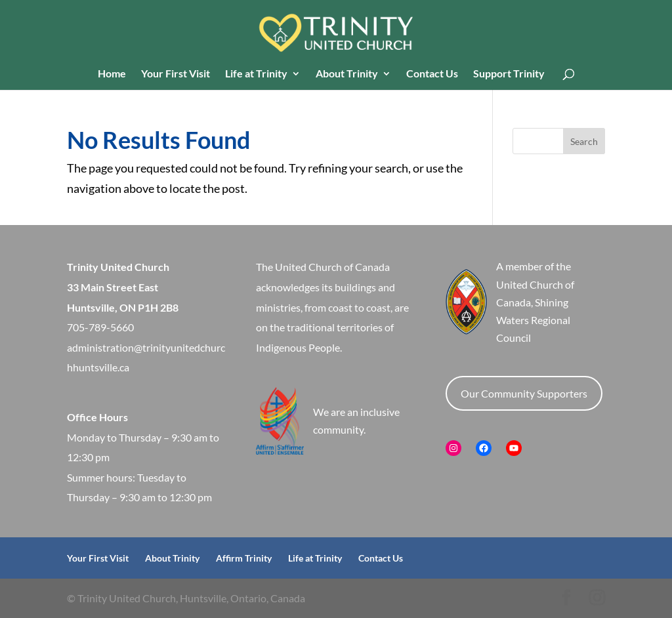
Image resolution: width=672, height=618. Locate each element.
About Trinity (347, 74)
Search (584, 141)
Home (112, 74)
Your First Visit (176, 74)
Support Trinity (509, 74)
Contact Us (432, 74)
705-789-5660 (100, 327)
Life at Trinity (256, 74)
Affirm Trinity (244, 558)
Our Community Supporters (524, 393)
